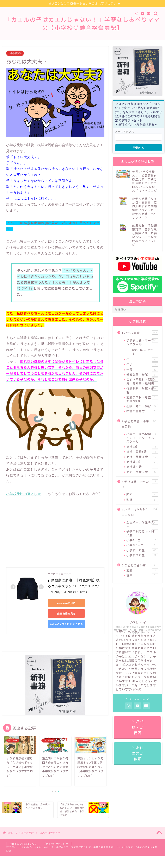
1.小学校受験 (15, 53)
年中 (142, 360)
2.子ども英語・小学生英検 (140, 424)
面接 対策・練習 (142, 406)
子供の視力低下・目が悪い (142, 533)
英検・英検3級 (142, 452)
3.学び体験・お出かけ (140, 484)
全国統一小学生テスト (142, 524)
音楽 (142, 576)
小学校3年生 (142, 545)
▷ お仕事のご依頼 (137, 753)
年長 (142, 370)
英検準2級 (142, 462)
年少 (142, 365)
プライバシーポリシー (56, 844)
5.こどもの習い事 (140, 565)
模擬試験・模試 (142, 375)
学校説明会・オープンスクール (142, 342)
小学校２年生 (142, 555)
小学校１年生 (142, 550)
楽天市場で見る (66, 614)
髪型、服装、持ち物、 (142, 352)
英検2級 (142, 447)
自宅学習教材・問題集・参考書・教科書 (142, 381)
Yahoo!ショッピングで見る (66, 624)
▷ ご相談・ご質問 (137, 727)
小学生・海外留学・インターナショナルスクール (142, 438)
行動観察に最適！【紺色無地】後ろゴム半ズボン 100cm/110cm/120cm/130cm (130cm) (74, 586)
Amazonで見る (66, 603)
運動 (142, 570)
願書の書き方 (142, 411)
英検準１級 (142, 467)
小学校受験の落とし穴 (24, 494)
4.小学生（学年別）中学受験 (140, 512)
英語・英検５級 (142, 472)
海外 (142, 500)
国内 (142, 495)
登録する (139, 148)
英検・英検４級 (142, 457)
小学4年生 (142, 540)
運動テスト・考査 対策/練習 (142, 399)
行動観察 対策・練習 (142, 390)
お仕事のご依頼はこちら (23, 844)
